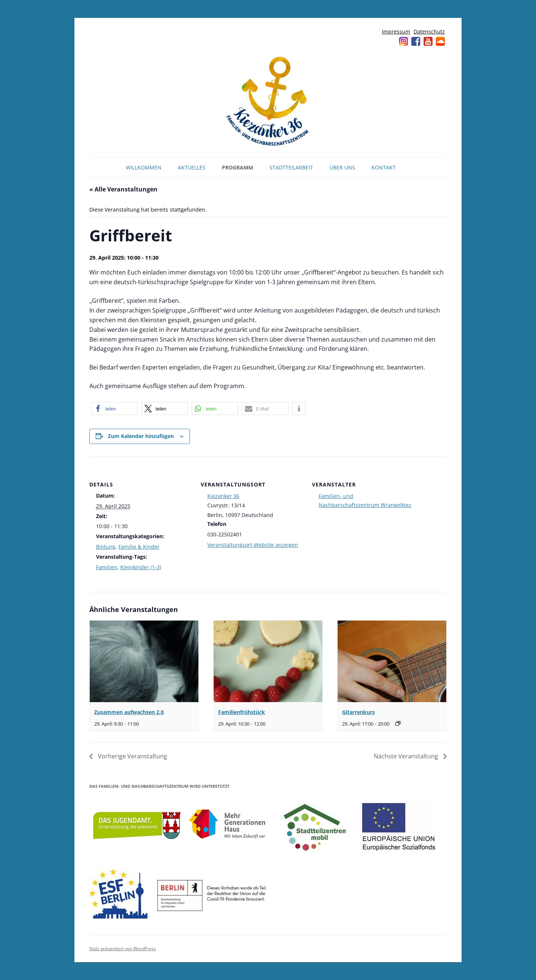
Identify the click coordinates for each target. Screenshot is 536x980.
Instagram (403, 41)
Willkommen (144, 167)
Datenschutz (429, 31)
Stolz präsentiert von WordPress (123, 949)
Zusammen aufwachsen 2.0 (129, 712)
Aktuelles (192, 167)
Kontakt (384, 167)
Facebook (416, 41)
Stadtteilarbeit (291, 167)
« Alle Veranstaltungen (123, 189)
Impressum (396, 31)
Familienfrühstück (242, 712)
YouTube (428, 41)
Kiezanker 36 (223, 496)
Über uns (342, 167)
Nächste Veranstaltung (407, 756)
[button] (114, 408)
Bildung (106, 547)
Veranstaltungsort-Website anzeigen (253, 545)
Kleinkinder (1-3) (141, 567)
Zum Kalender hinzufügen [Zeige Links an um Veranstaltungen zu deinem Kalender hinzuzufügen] (141, 436)
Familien (107, 567)
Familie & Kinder (139, 547)
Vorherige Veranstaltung (132, 756)
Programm (237, 167)
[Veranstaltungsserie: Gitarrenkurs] (398, 723)
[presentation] (144, 661)
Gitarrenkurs (358, 712)
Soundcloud (440, 41)
